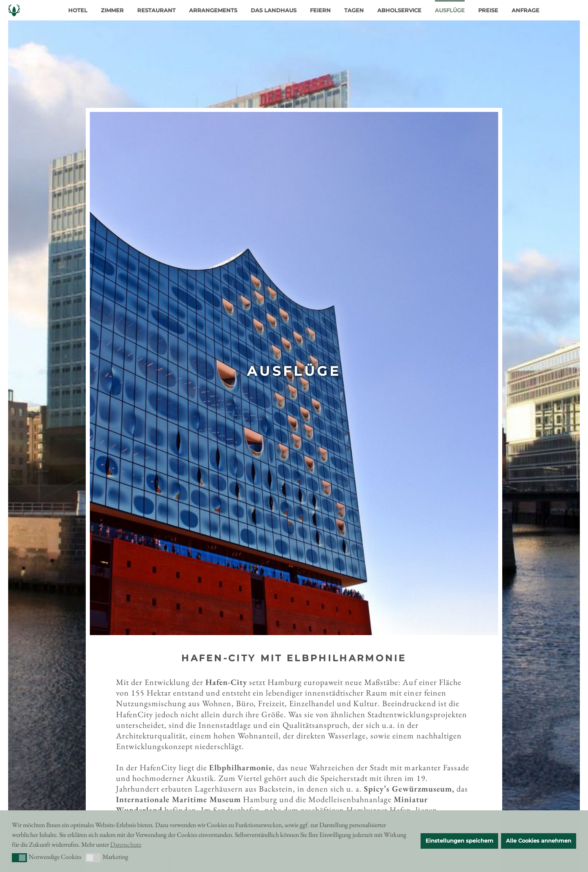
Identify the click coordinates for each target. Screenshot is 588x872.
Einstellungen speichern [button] (459, 841)
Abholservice (399, 10)
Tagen (354, 10)
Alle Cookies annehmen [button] (539, 841)
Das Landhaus (274, 10)
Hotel (78, 10)
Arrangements (213, 10)
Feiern (320, 10)
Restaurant (156, 10)
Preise (488, 10)
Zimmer (112, 10)
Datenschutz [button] (126, 844)
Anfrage (526, 10)
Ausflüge (450, 10)
